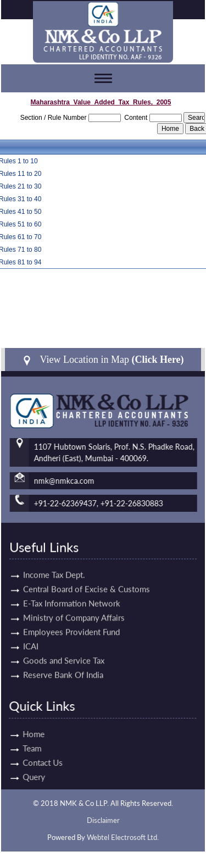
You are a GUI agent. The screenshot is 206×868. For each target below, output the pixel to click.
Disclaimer (103, 820)
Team (20, 748)
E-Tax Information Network (72, 591)
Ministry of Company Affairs (74, 605)
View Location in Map (103, 360)
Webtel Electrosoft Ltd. (123, 837)
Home (21, 734)
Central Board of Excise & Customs (87, 577)
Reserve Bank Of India (63, 662)
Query (22, 777)
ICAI (31, 634)
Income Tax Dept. (54, 562)
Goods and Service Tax (64, 648)
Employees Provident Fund (71, 620)
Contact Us (30, 762)
